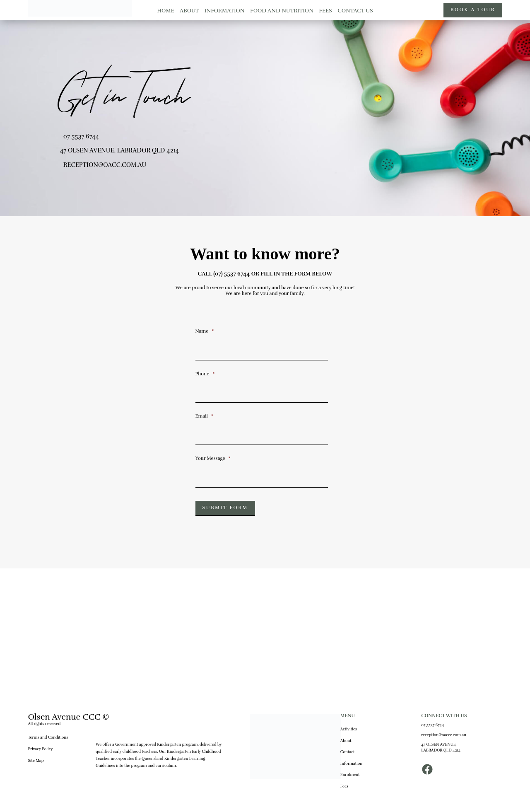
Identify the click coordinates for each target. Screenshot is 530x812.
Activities (349, 729)
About (346, 741)
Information (351, 764)
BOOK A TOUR (473, 10)
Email (204, 416)
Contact (348, 752)
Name (205, 331)
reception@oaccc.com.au (444, 735)
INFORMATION (225, 11)
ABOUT (189, 11)
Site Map (36, 761)
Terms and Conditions (48, 737)
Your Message (213, 458)
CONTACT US (355, 11)
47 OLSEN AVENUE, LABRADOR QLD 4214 (441, 747)
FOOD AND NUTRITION (282, 11)
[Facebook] (427, 773)
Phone (205, 374)
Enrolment (350, 775)
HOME (165, 11)
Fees (344, 786)
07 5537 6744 (81, 136)
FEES (325, 11)
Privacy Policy (40, 749)
